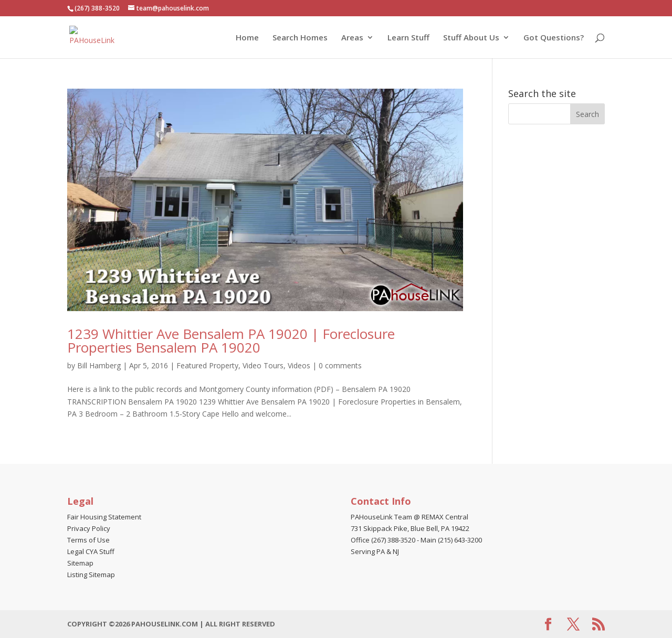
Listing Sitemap (91, 575)
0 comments (340, 365)
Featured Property (207, 365)
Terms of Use (88, 540)
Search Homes (300, 38)
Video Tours (263, 365)
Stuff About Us (471, 38)
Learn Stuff (408, 38)
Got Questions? (554, 38)
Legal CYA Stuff (91, 551)
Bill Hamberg (99, 365)
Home (247, 38)
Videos (299, 365)
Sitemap (80, 563)
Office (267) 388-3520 (383, 540)
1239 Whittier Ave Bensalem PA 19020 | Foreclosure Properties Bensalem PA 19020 (231, 341)
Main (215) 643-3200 (451, 540)
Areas (352, 38)
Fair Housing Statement (104, 517)
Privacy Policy (89, 528)
